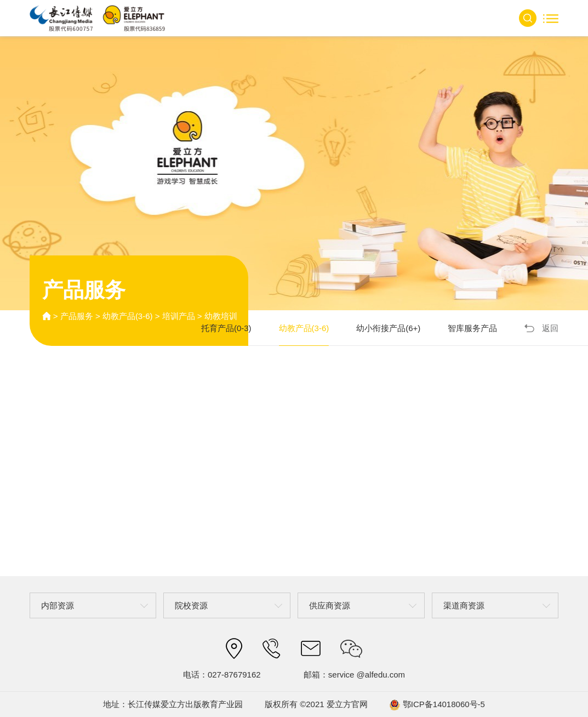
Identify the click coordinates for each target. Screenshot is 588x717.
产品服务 (77, 316)
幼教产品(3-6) (128, 316)
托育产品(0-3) (226, 328)
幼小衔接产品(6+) (388, 328)
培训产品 (179, 316)
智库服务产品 (472, 328)
